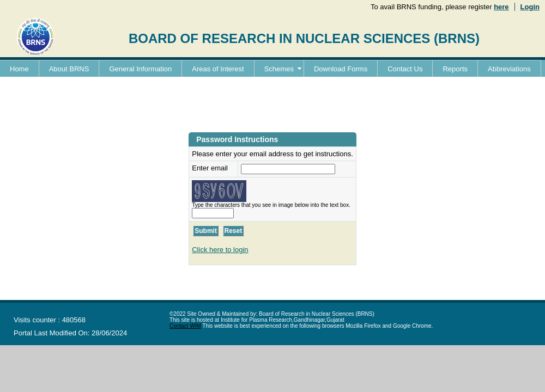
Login (530, 7)
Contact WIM (185, 326)
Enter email (210, 168)
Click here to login (220, 250)
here (501, 7)
